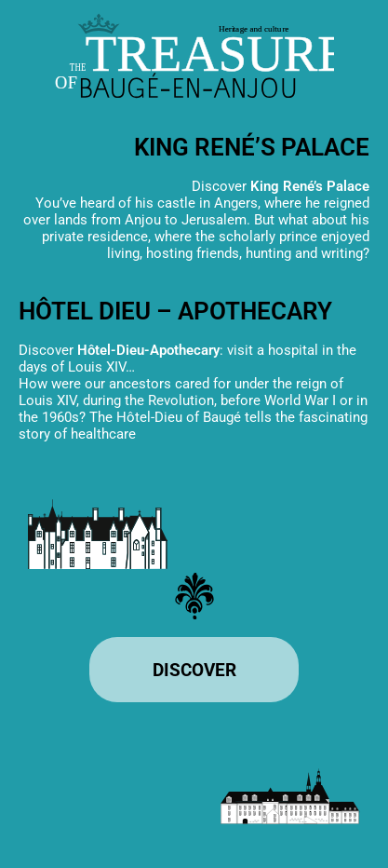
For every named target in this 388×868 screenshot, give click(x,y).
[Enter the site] (194, 670)
